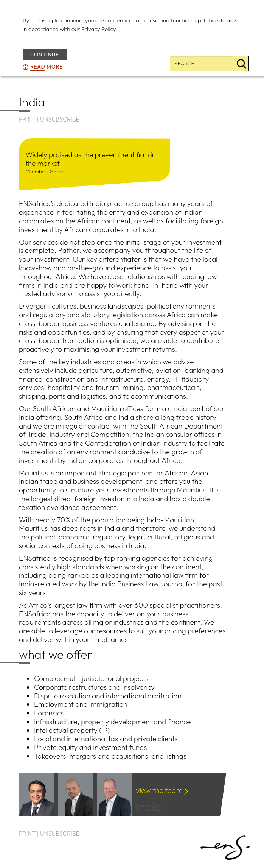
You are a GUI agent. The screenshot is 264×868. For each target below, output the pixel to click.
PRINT (27, 119)
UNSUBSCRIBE (60, 119)
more (47, 67)
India (159, 802)
